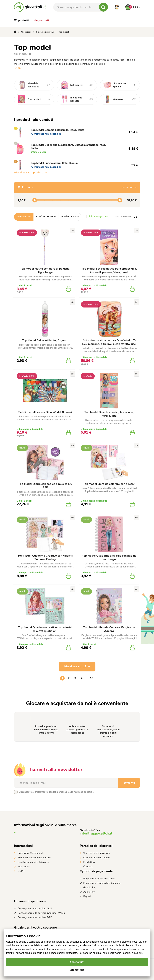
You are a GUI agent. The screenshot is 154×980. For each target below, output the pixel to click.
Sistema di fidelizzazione (97, 853)
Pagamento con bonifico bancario (102, 883)
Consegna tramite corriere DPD (35, 917)
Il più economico (46, 217)
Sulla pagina (124, 217)
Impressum (24, 866)
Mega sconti (41, 20)
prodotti (21, 20)
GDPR (21, 871)
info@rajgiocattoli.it (96, 833)
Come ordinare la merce (96, 858)
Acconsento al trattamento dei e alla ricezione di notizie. (57, 792)
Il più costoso (70, 217)
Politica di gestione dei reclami (34, 858)
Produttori (89, 862)
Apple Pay (89, 892)
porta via (129, 783)
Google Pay (90, 888)
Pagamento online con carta (99, 879)
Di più (18, 68)
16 (92, 678)
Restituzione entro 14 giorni (33, 862)
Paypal (87, 896)
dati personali (60, 792)
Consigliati (24, 217)
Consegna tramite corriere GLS (35, 909)
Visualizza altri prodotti (30, 173)
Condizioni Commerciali (31, 853)
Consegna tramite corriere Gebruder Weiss (41, 913)
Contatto (88, 866)
